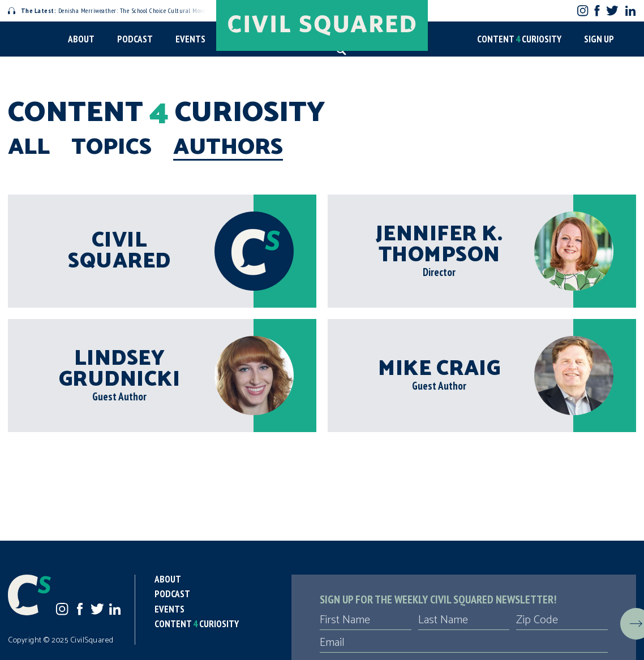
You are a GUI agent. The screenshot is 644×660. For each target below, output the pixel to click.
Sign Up (599, 39)
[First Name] (366, 620)
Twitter (612, 10)
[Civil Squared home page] (322, 25)
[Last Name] (464, 620)
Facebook (597, 10)
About (81, 39)
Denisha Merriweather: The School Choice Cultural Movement (114, 10)
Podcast (135, 39)
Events (190, 39)
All (29, 148)
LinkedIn (630, 11)
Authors (228, 148)
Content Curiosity (519, 39)
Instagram (583, 10)
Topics (111, 148)
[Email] (464, 643)
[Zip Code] (562, 620)
